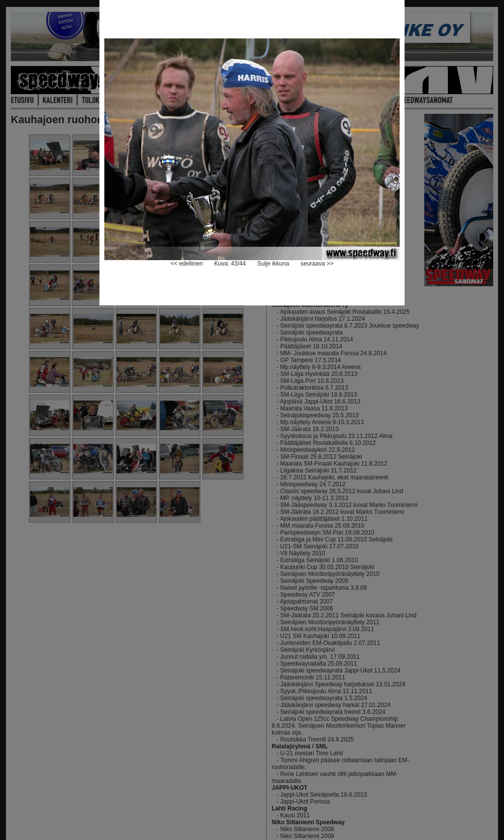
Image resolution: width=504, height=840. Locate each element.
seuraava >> (317, 264)
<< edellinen (187, 264)
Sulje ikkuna (273, 264)
